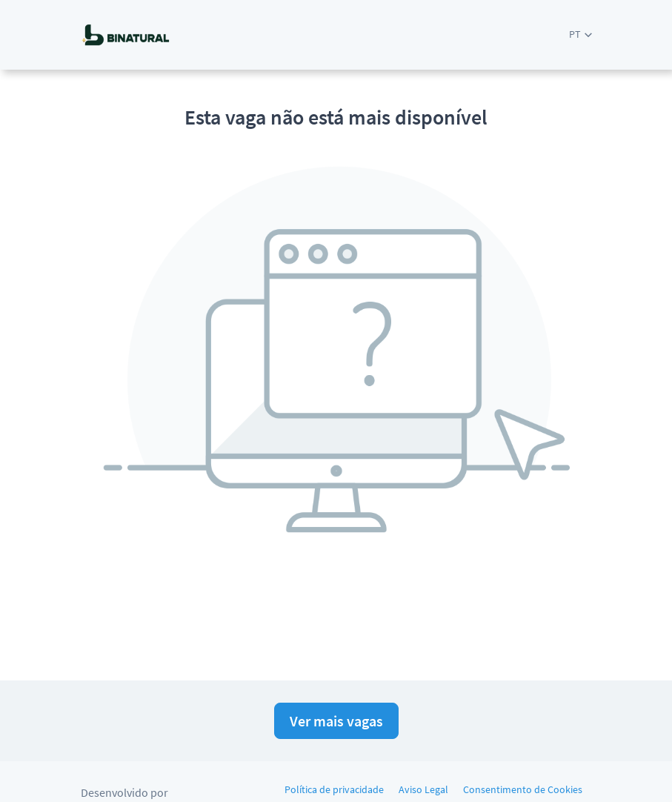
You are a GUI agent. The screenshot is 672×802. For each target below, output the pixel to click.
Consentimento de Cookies (523, 789)
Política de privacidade (334, 789)
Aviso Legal (423, 789)
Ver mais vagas (336, 721)
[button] (580, 34)
